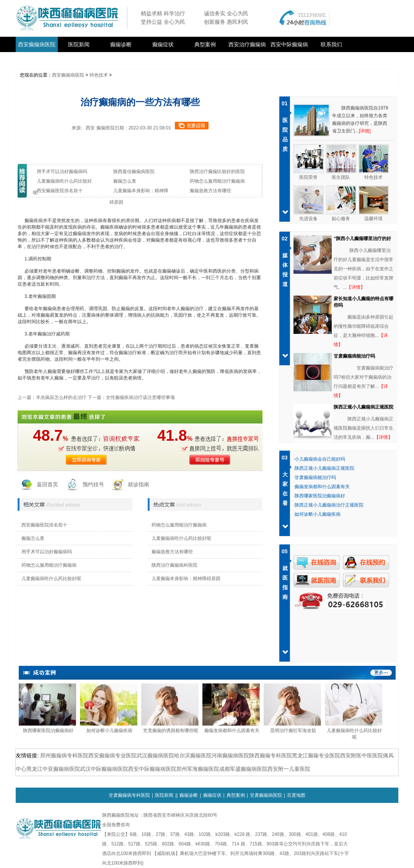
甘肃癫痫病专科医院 (129, 795)
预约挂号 (93, 484)
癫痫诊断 (121, 44)
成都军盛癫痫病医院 (243, 769)
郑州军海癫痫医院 (198, 769)
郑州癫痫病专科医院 (64, 755)
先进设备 (308, 219)
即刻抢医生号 (207, 460)
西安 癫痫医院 (100, 128)
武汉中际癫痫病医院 (104, 769)
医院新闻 (79, 44)
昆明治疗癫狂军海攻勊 (293, 731)
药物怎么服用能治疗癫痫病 (49, 565)
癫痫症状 (163, 44)
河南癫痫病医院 (230, 755)
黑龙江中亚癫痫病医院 (53, 769)
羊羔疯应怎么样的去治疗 (61, 397)
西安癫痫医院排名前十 (44, 525)
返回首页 (47, 484)
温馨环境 (373, 219)
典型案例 (205, 44)
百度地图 (296, 795)
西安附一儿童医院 (289, 769)
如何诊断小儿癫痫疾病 (109, 731)
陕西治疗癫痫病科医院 (174, 565)
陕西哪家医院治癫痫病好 (48, 731)
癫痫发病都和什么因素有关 (232, 731)
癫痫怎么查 (33, 538)
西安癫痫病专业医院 (112, 755)
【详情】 (356, 287)
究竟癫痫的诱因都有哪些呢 (171, 731)
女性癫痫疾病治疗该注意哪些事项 (140, 397)
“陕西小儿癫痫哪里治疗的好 (362, 239)
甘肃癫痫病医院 (266, 795)
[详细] (365, 131)
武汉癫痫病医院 (155, 755)
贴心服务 (341, 219)
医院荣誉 (308, 177)
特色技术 (99, 75)
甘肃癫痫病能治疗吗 (354, 356)
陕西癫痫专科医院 (271, 755)
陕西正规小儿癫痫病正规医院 (363, 407)
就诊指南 (139, 484)
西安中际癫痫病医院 (152, 769)
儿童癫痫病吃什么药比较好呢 (51, 579)
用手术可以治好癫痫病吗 (47, 552)
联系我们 (331, 44)
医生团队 (341, 177)
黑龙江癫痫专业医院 (316, 755)
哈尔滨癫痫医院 (193, 755)
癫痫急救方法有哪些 (172, 552)
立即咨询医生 (86, 460)
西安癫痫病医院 (37, 44)
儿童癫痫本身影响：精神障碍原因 (186, 579)
